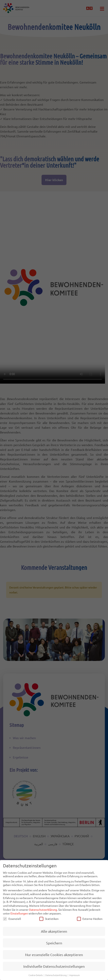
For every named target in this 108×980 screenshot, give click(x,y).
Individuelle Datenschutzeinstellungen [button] (54, 966)
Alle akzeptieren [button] (54, 931)
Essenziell (12, 919)
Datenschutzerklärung (43, 910)
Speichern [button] (54, 943)
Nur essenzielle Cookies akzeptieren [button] (54, 955)
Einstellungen (19, 913)
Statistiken (49, 919)
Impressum (74, 975)
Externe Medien (90, 919)
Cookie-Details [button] (36, 975)
